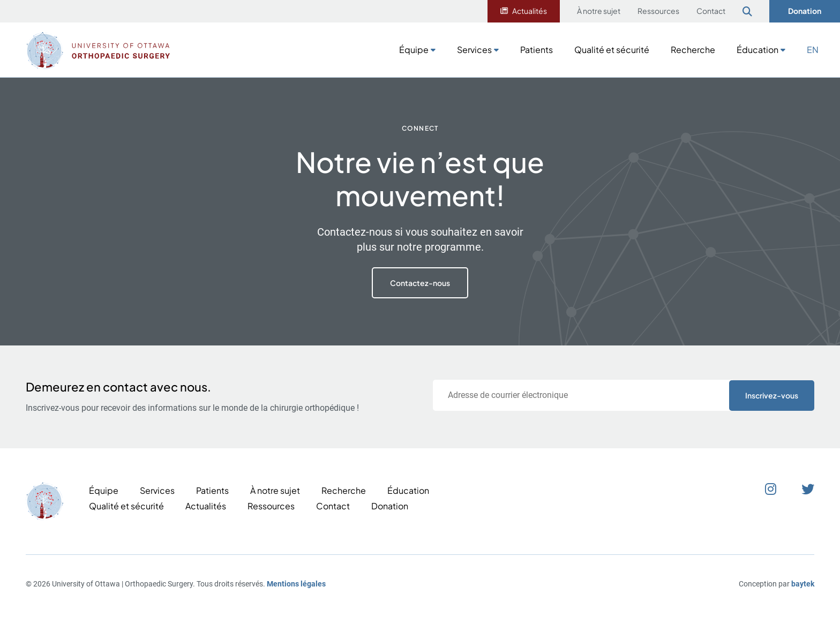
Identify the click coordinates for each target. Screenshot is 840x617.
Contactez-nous (420, 283)
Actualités (530, 11)
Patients (537, 50)
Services (474, 50)
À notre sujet (599, 11)
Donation (805, 11)
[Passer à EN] (813, 49)
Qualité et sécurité (612, 50)
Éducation (757, 50)
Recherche (693, 50)
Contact (711, 11)
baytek (803, 584)
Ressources (658, 11)
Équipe (414, 50)
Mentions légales (296, 584)
